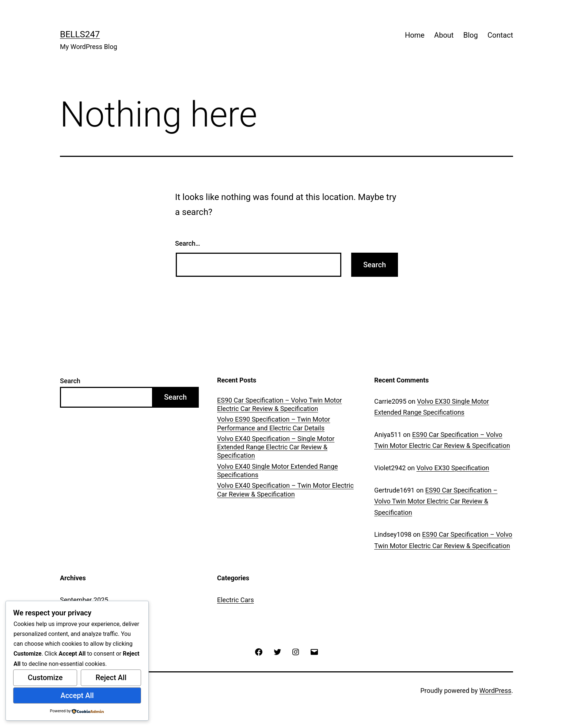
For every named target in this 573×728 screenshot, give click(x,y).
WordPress (495, 691)
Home (415, 35)
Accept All (77, 695)
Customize (45, 678)
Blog (471, 35)
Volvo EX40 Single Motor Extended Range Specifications (278, 471)
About (444, 35)
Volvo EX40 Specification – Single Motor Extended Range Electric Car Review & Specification (276, 447)
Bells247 (80, 34)
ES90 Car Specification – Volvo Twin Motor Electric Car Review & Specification (280, 404)
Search (70, 381)
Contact (500, 35)
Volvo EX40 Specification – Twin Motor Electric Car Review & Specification (285, 490)
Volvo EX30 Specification (453, 468)
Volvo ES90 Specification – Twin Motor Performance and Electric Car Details (274, 423)
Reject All (111, 678)
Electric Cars (236, 600)
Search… (188, 243)
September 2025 (84, 600)
